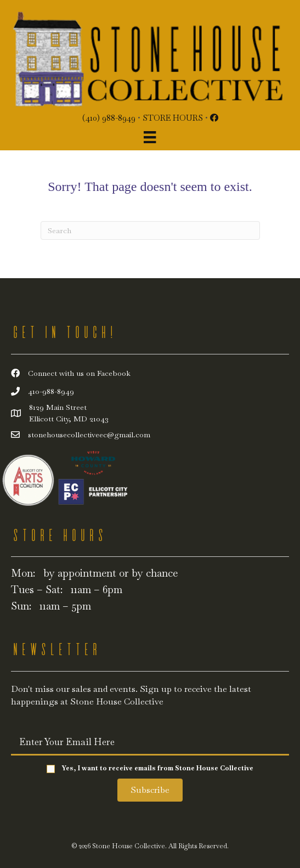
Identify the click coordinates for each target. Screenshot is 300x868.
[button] (150, 790)
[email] (150, 742)
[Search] (150, 230)
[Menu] (150, 137)
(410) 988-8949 (109, 118)
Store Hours (173, 118)
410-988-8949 (51, 391)
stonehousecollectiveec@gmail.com (89, 435)
